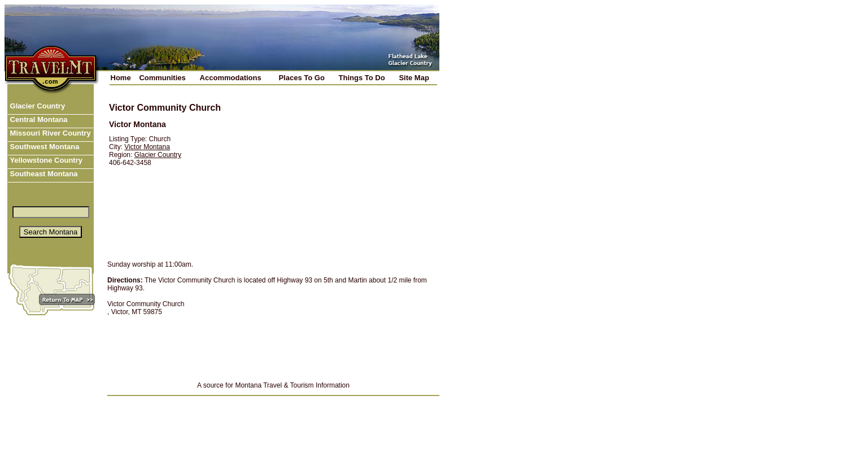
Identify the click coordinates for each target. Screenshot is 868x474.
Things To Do (362, 78)
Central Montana (38, 119)
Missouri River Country (49, 133)
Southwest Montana (43, 147)
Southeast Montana (43, 174)
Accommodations (231, 78)
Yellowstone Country (45, 160)
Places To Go (301, 78)
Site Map (414, 78)
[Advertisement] (335, 173)
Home (121, 78)
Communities (162, 78)
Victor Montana (147, 147)
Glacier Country (36, 106)
